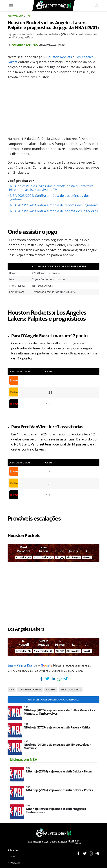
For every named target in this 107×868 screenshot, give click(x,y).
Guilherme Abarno (25, 45)
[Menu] (11, 5)
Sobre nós (13, 850)
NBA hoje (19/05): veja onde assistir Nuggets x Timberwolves (56, 811)
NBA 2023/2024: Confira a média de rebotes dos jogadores (54, 205)
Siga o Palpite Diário (22, 665)
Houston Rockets (59, 57)
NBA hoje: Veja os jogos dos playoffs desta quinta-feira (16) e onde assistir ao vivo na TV (50, 188)
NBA (28, 16)
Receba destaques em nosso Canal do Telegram (53, 700)
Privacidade (14, 863)
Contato (12, 856)
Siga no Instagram (91, 853)
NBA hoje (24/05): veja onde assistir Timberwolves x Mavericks (57, 746)
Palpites (51, 690)
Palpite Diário (15, 16)
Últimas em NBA (23, 759)
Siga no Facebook (78, 853)
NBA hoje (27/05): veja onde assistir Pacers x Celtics (57, 727)
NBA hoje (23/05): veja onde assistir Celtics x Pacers (59, 771)
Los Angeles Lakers (30, 690)
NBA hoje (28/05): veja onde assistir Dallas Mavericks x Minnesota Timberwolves (59, 712)
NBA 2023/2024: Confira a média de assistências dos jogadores (49, 197)
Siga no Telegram (97, 853)
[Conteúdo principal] (54, 434)
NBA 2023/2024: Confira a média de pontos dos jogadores (54, 211)
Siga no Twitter (85, 853)
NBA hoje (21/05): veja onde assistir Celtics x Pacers (59, 790)
